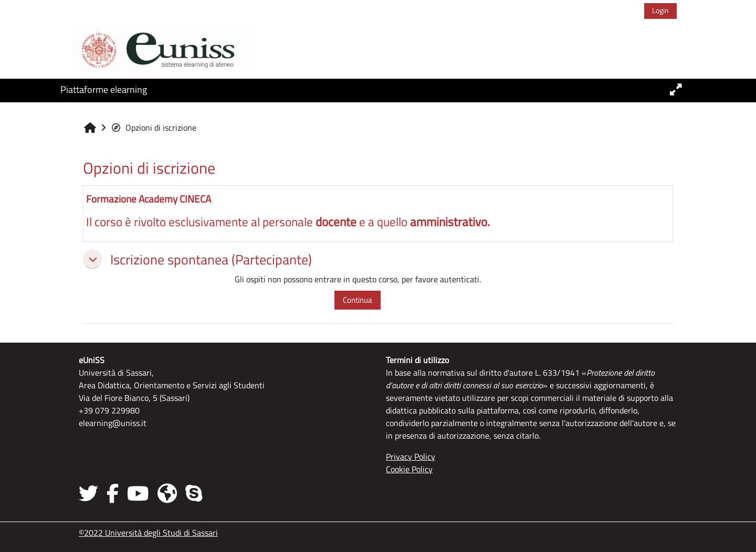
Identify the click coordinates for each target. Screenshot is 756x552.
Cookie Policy (409, 469)
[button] (92, 259)
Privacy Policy (411, 457)
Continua (358, 300)
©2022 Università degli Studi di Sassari (148, 533)
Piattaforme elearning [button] (104, 89)
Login (660, 10)
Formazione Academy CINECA (149, 199)
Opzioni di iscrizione (154, 128)
